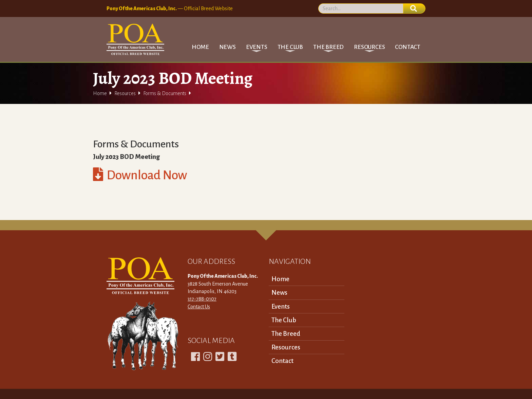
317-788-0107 (202, 299)
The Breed (286, 334)
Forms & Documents (165, 93)
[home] (135, 39)
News (227, 47)
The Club (284, 320)
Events (281, 306)
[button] (257, 47)
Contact (408, 47)
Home (200, 47)
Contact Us (199, 307)
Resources (125, 93)
